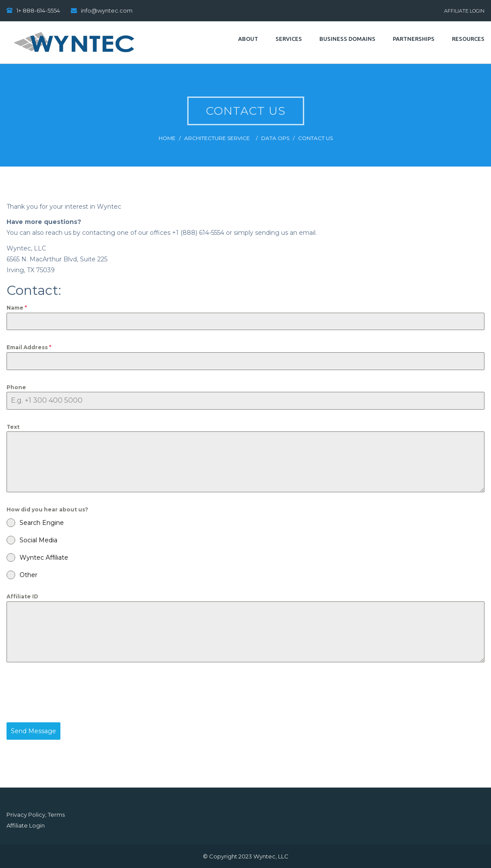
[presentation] (73, 692)
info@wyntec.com (107, 10)
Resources (468, 39)
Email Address (29, 347)
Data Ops (275, 138)
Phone (16, 387)
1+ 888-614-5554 (38, 10)
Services (289, 39)
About (248, 39)
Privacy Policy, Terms (36, 815)
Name (17, 308)
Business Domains (347, 39)
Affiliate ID (22, 596)
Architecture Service (218, 138)
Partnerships (414, 39)
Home (167, 138)
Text (13, 427)
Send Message (33, 731)
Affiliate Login (464, 11)
